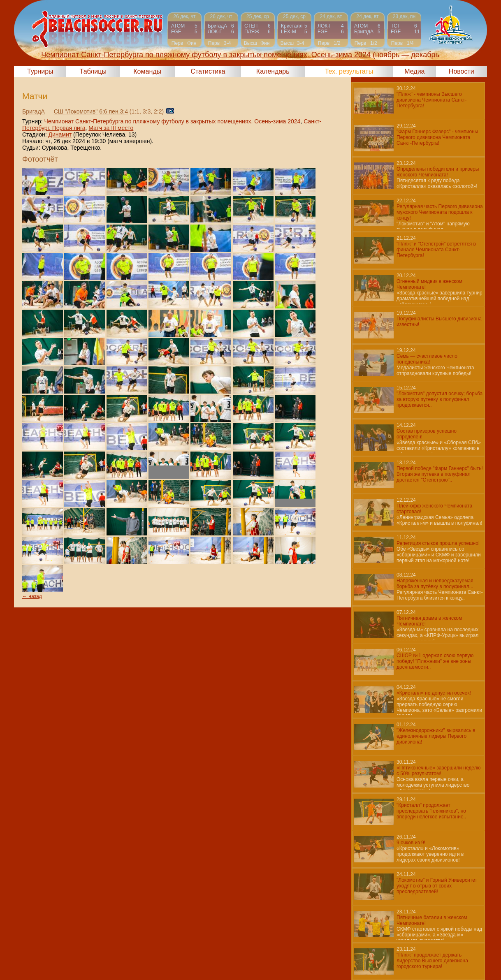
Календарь (273, 71)
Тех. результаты (349, 71)
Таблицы (93, 71)
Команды (147, 71)
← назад (32, 596)
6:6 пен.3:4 (114, 111)
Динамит (60, 134)
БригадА (34, 111)
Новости (462, 71)
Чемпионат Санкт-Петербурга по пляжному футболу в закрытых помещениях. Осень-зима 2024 (173, 121)
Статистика (208, 71)
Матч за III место (111, 128)
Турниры (40, 71)
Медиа (414, 71)
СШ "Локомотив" (76, 111)
